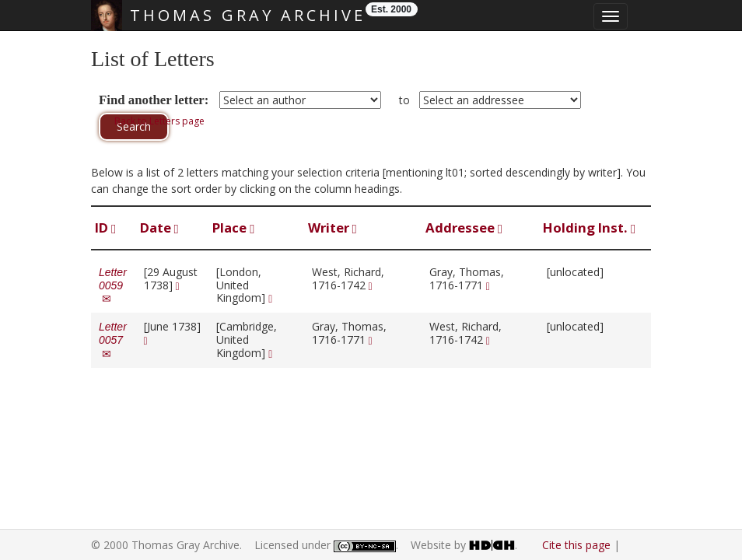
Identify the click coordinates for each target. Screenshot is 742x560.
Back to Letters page (159, 121)
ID (105, 227)
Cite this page (576, 545)
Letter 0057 (113, 340)
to (404, 100)
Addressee (464, 227)
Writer (332, 227)
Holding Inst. (589, 227)
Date (159, 227)
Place (233, 227)
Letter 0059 (113, 285)
